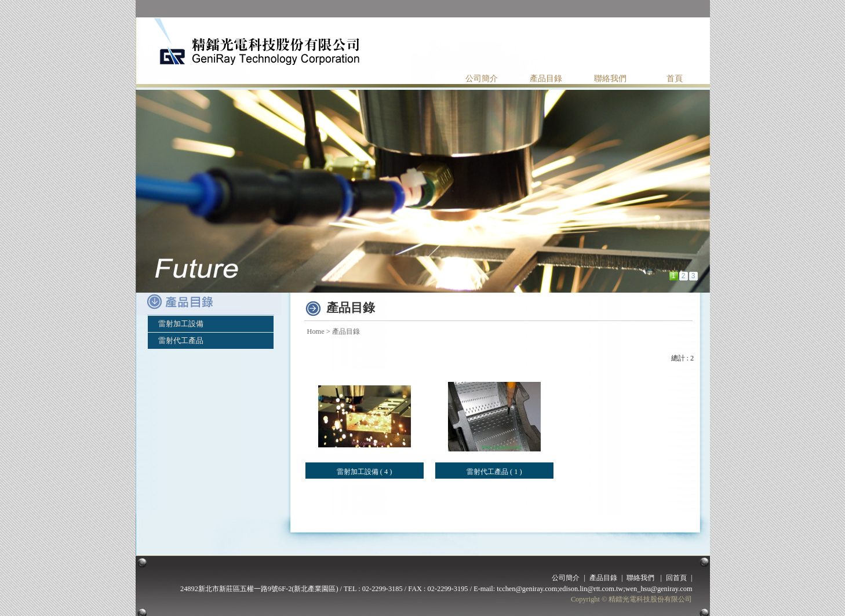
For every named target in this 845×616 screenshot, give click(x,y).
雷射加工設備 (181, 324)
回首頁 (676, 578)
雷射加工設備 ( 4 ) (365, 472)
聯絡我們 (610, 79)
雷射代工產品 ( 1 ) (494, 472)
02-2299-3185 (383, 589)
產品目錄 (546, 79)
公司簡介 (482, 79)
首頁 (675, 79)
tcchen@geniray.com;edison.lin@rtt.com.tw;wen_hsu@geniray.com (594, 589)
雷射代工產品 (181, 340)
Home (316, 331)
